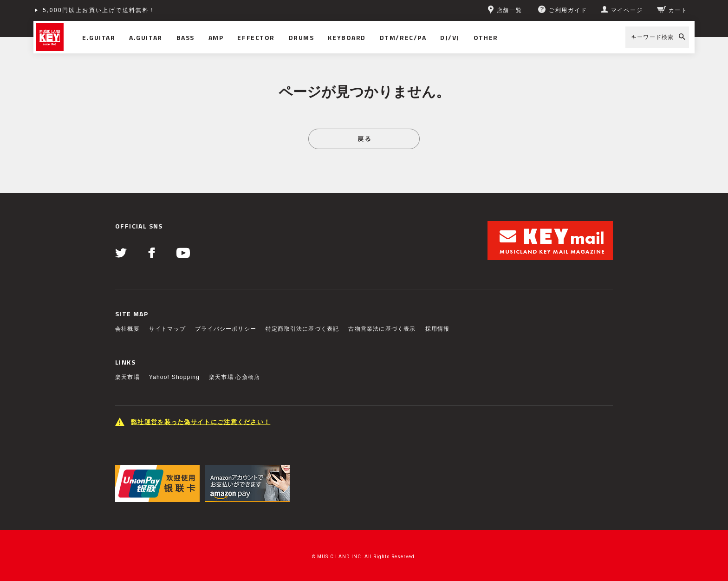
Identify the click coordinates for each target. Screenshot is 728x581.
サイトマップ (167, 329)
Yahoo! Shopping (174, 377)
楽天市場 (127, 377)
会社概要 (127, 329)
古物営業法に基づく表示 (382, 329)
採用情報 (438, 329)
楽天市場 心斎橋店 (234, 377)
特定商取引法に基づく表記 (302, 329)
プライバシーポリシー (226, 329)
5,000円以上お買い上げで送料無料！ (99, 10)
